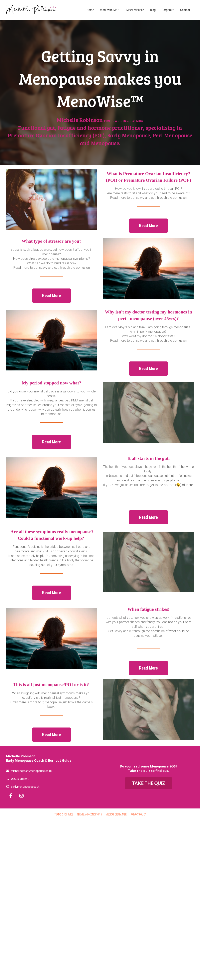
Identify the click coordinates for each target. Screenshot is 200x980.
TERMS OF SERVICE (64, 814)
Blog (153, 10)
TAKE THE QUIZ (149, 783)
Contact (185, 10)
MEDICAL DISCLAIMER (116, 814)
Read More (148, 226)
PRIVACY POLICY (138, 814)
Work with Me (109, 10)
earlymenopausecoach (23, 787)
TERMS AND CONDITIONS (89, 814)
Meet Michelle (135, 10)
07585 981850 (18, 779)
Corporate (168, 10)
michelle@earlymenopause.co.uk (29, 771)
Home (90, 10)
